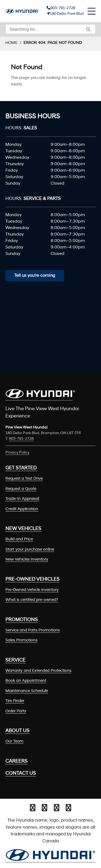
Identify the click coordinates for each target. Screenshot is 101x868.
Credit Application (22, 509)
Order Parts (16, 711)
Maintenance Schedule (27, 691)
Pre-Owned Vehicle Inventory (32, 590)
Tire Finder (15, 701)
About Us (17, 731)
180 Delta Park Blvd (67, 14)
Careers (16, 761)
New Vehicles (23, 529)
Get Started (21, 468)
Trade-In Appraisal (22, 499)
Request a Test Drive (24, 479)
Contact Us (21, 774)
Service (15, 660)
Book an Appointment (26, 681)
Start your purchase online (30, 550)
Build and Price (19, 539)
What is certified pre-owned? (32, 600)
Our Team (14, 741)
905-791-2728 (63, 8)
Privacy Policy (17, 453)
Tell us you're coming (35, 276)
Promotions (22, 620)
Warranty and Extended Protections (38, 671)
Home (11, 43)
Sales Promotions (21, 640)
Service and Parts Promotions (33, 630)
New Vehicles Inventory (27, 560)
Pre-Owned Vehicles (32, 580)
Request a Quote (21, 489)
